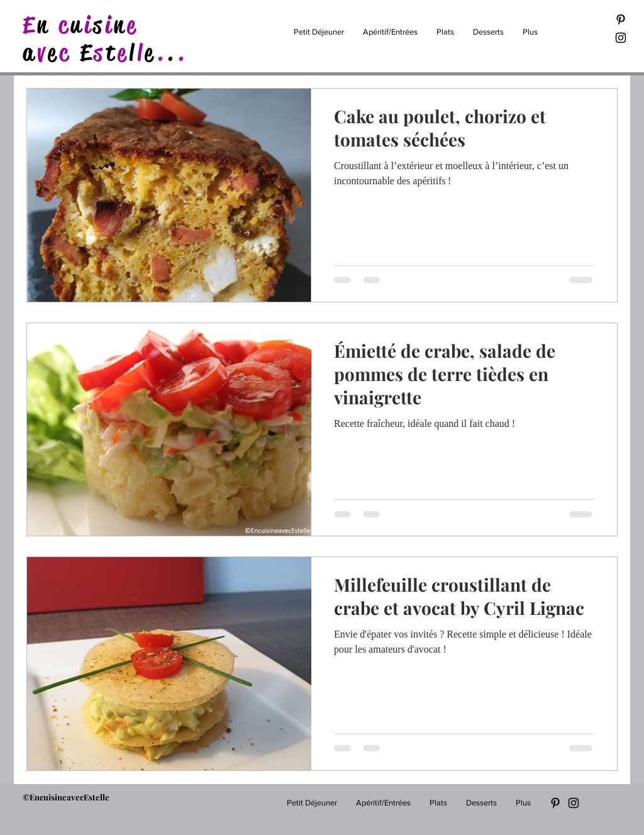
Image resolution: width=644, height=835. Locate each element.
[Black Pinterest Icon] (621, 19)
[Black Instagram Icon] (621, 38)
